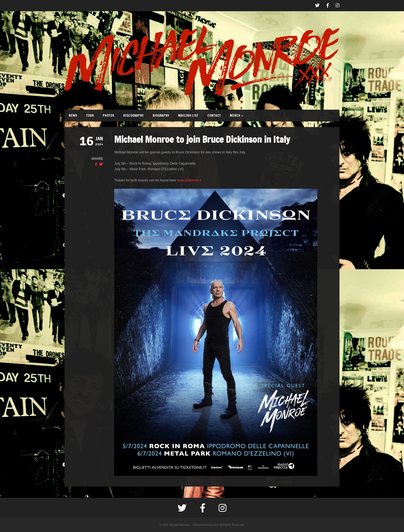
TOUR (90, 115)
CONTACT (214, 115)
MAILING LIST (188, 115)
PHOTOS (108, 115)
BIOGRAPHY (161, 115)
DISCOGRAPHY (133, 115)
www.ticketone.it (189, 180)
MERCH (237, 115)
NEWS (73, 115)
